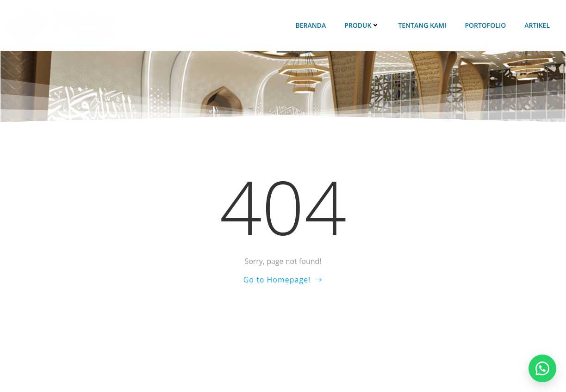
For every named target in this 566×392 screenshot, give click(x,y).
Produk (362, 25)
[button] (542, 368)
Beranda (311, 25)
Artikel (537, 25)
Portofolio (485, 25)
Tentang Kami (422, 25)
